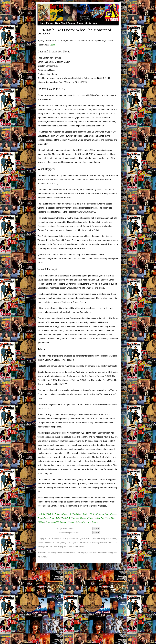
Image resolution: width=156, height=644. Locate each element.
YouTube (42, 514)
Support (80, 23)
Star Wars (111, 518)
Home (42, 23)
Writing (41, 522)
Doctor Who (55, 518)
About (64, 23)
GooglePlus (43, 518)
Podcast (50, 23)
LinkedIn (84, 514)
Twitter (58, 514)
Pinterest (100, 514)
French (95, 522)
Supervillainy (75, 522)
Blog (58, 23)
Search (96, 533)
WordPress (111, 514)
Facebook (67, 514)
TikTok (50, 514)
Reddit (76, 514)
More (95, 23)
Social (88, 23)
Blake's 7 (66, 518)
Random (86, 522)
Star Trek (100, 518)
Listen (52, 45)
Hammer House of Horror (83, 518)
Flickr (92, 514)
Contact (72, 23)
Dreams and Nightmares (56, 522)
